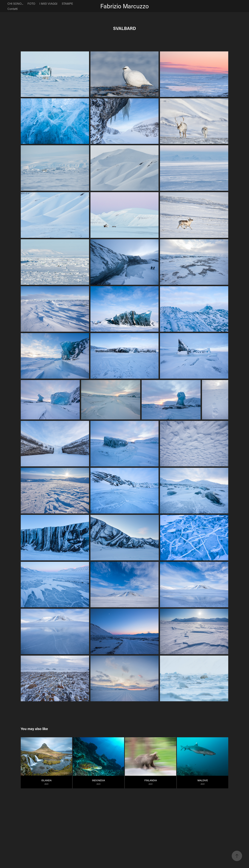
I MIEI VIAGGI (48, 3)
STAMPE (67, 3)
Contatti (13, 9)
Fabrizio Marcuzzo (124, 6)
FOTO (31, 3)
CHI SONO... (15, 3)
